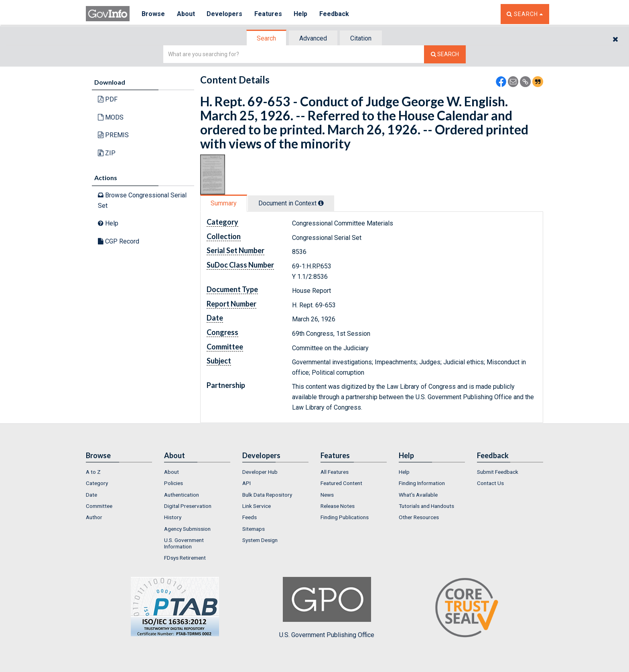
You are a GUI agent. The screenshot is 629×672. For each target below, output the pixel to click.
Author (94, 517)
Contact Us (490, 483)
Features (269, 14)
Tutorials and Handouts (426, 506)
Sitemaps (254, 529)
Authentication (182, 495)
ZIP (107, 153)
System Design (260, 540)
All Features (335, 472)
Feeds (250, 517)
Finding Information (422, 483)
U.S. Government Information (184, 543)
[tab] (267, 38)
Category (97, 483)
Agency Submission (187, 529)
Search (266, 38)
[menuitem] (119, 472)
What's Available (418, 495)
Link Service (257, 506)
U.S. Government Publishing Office (327, 608)
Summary (224, 203)
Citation (361, 38)
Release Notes (338, 506)
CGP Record (119, 241)
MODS (111, 117)
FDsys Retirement (185, 558)
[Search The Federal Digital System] (445, 54)
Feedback (335, 14)
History (173, 517)
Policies (173, 483)
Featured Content (341, 483)
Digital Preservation (188, 506)
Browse (153, 14)
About (186, 14)
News (327, 495)
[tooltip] (321, 203)
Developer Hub (260, 472)
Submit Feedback (498, 472)
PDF (108, 99)
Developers (225, 14)
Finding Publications (345, 517)
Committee (99, 506)
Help (301, 14)
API (247, 483)
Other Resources (419, 517)
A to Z (93, 472)
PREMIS (113, 135)
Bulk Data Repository (267, 495)
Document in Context (291, 203)
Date (91, 495)
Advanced (313, 38)
